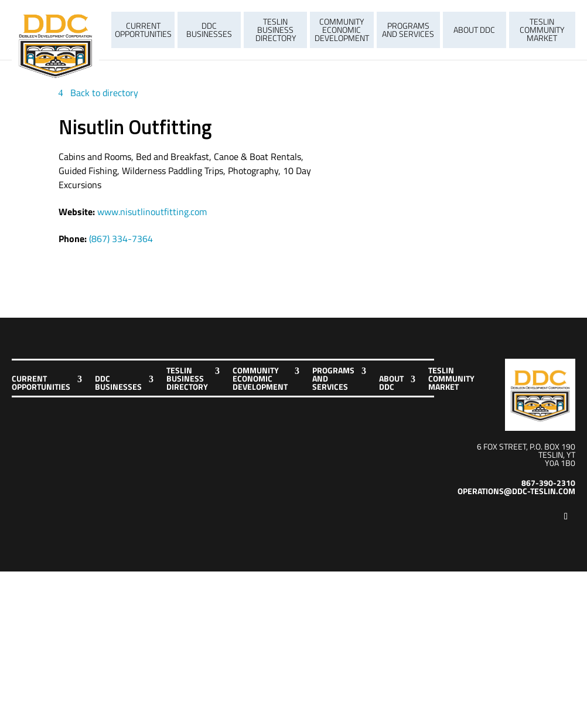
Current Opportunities (143, 30)
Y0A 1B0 (560, 463)
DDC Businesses (209, 30)
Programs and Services (408, 30)
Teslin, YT (557, 455)
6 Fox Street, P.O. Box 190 (526, 446)
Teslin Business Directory (276, 30)
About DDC (474, 30)
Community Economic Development (342, 30)
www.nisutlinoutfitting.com (152, 212)
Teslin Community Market (542, 30)
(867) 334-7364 (121, 239)
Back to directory (104, 93)
